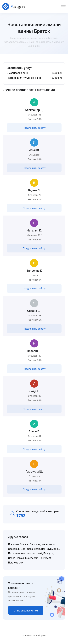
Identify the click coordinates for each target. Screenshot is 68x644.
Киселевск (31, 558)
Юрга (30, 549)
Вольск (24, 544)
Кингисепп (45, 558)
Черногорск (49, 544)
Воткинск (40, 549)
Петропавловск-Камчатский (25, 553)
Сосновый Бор (17, 549)
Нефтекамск (16, 563)
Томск (20, 558)
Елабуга (48, 553)
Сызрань (35, 544)
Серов (12, 558)
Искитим (13, 544)
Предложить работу (34, 128)
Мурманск (53, 549)
